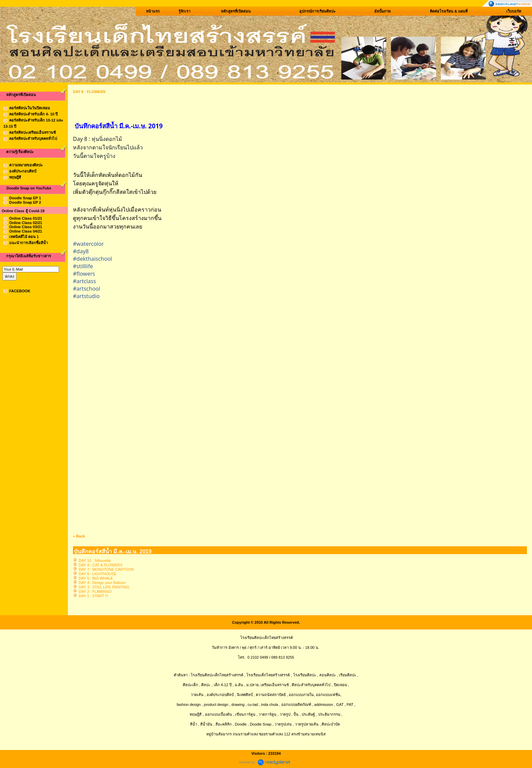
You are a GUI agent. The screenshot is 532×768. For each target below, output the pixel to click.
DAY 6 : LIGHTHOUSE (98, 574)
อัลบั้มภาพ (382, 11)
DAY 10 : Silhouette (95, 561)
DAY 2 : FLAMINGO (95, 591)
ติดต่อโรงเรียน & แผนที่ (449, 11)
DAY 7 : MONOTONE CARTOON (106, 569)
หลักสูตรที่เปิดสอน (236, 11)
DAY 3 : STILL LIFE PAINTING (104, 587)
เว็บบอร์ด (514, 11)
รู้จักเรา (184, 11)
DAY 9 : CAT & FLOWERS (101, 565)
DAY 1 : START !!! (93, 596)
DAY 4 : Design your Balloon (102, 583)
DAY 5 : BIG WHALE (96, 578)
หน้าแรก (153, 11)
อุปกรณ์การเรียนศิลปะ (317, 11)
